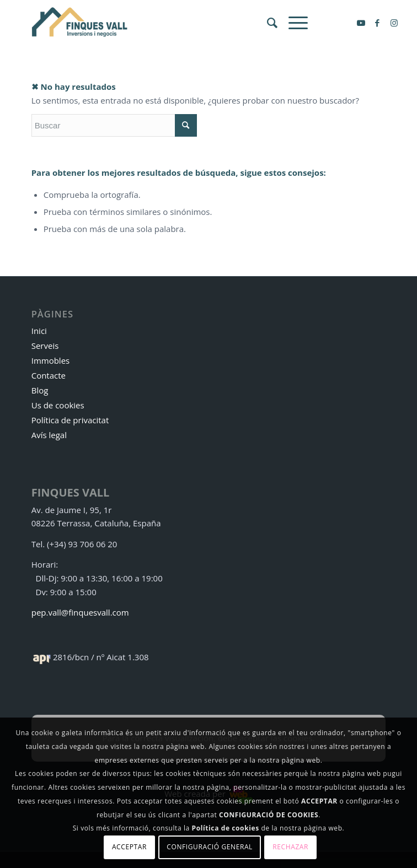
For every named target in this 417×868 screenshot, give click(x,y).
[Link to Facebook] (377, 23)
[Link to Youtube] (361, 23)
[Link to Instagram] (394, 23)
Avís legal (49, 435)
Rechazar (290, 847)
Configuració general (210, 847)
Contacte (49, 375)
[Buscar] (267, 23)
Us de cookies (58, 405)
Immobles (51, 360)
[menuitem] (267, 23)
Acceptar (129, 847)
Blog (40, 390)
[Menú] (293, 23)
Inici (39, 331)
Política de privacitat (70, 420)
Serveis (45, 346)
